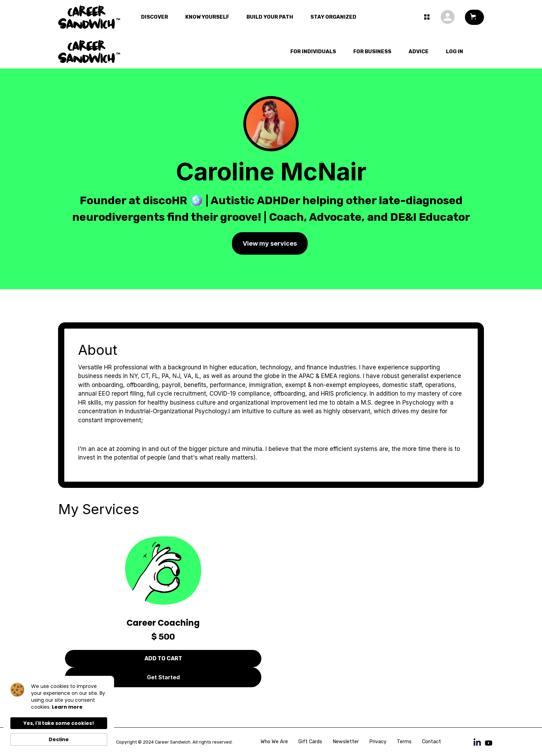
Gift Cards (310, 742)
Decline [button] (59, 739)
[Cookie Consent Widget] (59, 714)
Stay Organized (333, 17)
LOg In (455, 51)
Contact (432, 742)
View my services (270, 243)
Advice (419, 51)
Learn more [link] (67, 707)
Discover (155, 17)
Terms (404, 742)
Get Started (163, 677)
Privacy (378, 742)
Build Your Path (270, 17)
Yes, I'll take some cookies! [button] (59, 723)
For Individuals (313, 51)
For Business (372, 51)
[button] (474, 17)
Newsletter (346, 742)
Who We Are (274, 742)
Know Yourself (207, 17)
